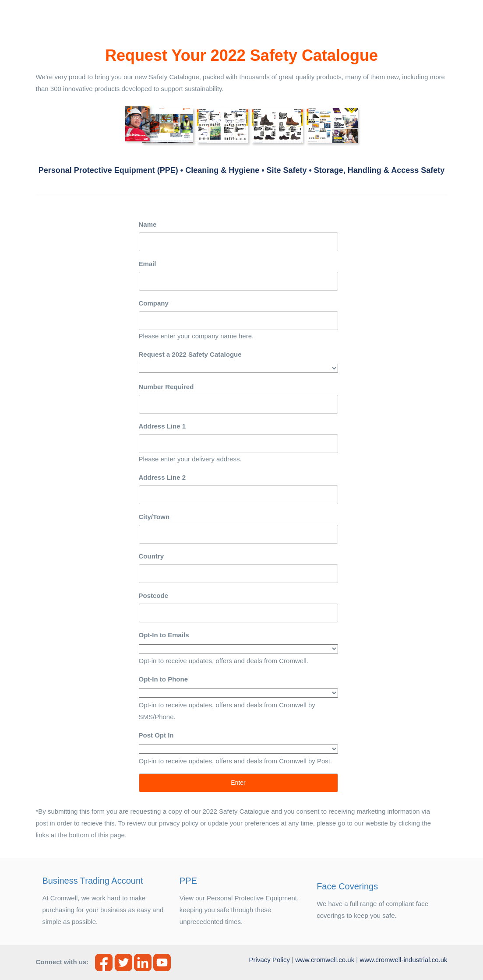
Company (154, 303)
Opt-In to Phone (163, 679)
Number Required (166, 387)
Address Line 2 (162, 477)
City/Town (154, 517)
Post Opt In (156, 735)
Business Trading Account (93, 881)
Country (152, 556)
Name (148, 224)
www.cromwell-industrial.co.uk (403, 960)
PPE (188, 881)
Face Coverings (347, 886)
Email (148, 264)
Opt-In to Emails (164, 635)
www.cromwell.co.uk (325, 960)
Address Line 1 (162, 426)
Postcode (154, 595)
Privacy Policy (270, 960)
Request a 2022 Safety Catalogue (190, 354)
